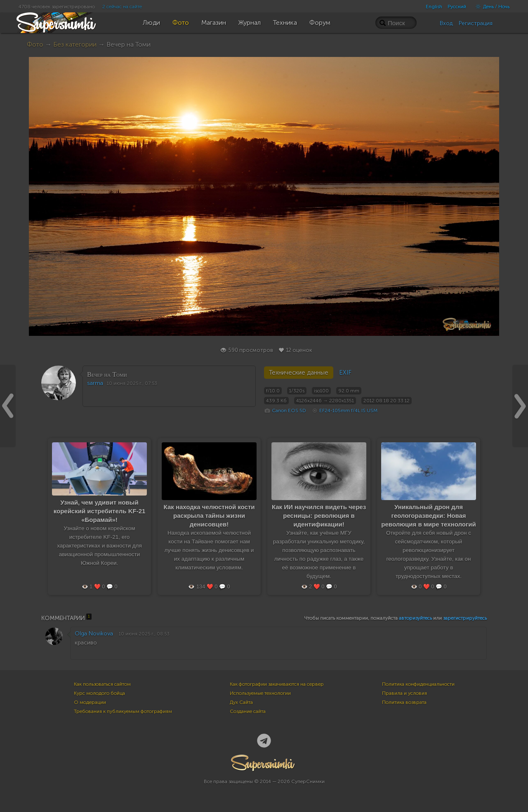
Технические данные (299, 373)
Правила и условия (404, 693)
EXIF (345, 373)
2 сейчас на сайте (122, 7)
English (434, 7)
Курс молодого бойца (99, 693)
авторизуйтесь (415, 618)
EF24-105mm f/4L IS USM (348, 411)
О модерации (90, 702)
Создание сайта (248, 711)
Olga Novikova (94, 634)
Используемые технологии (260, 693)
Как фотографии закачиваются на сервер (277, 684)
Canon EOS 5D (289, 411)
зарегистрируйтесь (465, 618)
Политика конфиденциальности (418, 684)
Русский (457, 7)
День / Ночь (490, 7)
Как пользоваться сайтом (102, 684)
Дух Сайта (241, 702)
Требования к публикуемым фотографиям (123, 711)
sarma (95, 383)
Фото (35, 44)
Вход (446, 23)
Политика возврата (404, 702)
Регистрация (476, 23)
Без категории (75, 44)
